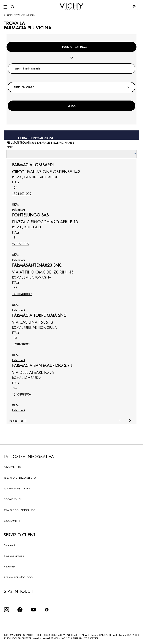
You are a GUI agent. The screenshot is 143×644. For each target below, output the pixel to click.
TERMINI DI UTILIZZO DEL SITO (20, 478)
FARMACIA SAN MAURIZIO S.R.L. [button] (43, 365)
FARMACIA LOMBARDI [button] (33, 165)
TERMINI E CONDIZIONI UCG (20, 510)
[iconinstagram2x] (7, 610)
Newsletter (9, 567)
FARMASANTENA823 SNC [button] (37, 265)
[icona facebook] (20, 610)
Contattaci (9, 545)
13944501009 (22, 194)
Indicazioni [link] (18, 210)
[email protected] (42, 638)
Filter (10, 147)
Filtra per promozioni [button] (36, 138)
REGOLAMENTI (12, 521)
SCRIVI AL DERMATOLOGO (18, 577)
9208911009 (21, 244)
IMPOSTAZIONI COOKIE (17, 488)
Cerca (71, 106)
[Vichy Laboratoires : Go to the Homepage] (71, 7)
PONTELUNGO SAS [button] (30, 215)
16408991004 (22, 394)
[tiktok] (47, 610)
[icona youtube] (33, 610)
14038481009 (22, 294)
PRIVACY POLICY (12, 467)
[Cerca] (12, 7)
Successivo (130, 420)
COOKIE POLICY (13, 499)
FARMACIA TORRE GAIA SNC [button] (39, 315)
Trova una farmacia (14, 556)
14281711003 (21, 344)
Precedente (120, 420)
